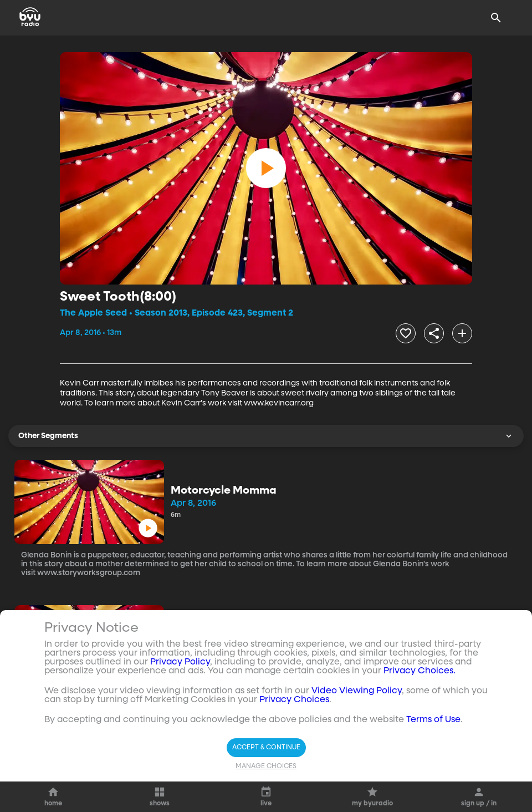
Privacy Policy (180, 662)
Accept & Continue (266, 748)
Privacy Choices (294, 700)
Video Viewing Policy (357, 691)
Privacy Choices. (420, 671)
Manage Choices (266, 767)
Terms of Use (433, 720)
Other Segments (266, 436)
